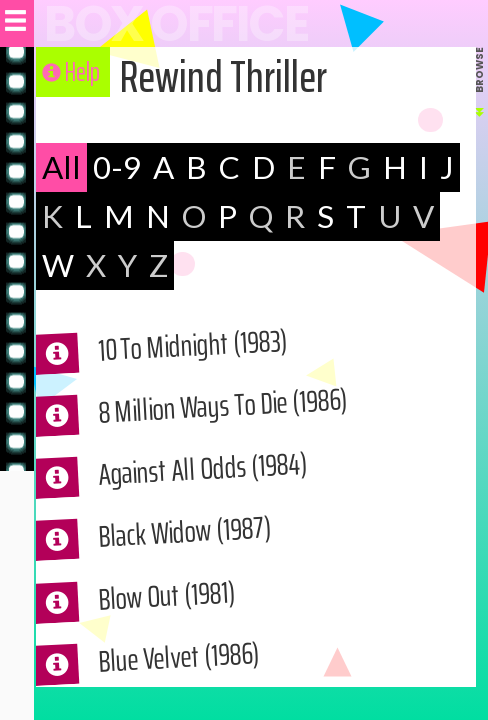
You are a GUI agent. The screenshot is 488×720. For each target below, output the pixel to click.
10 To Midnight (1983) (204, 353)
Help (71, 71)
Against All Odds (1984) (214, 476)
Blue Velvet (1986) (188, 664)
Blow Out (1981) (174, 603)
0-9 (120, 168)
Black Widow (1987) (195, 539)
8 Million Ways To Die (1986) (238, 413)
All (62, 168)
